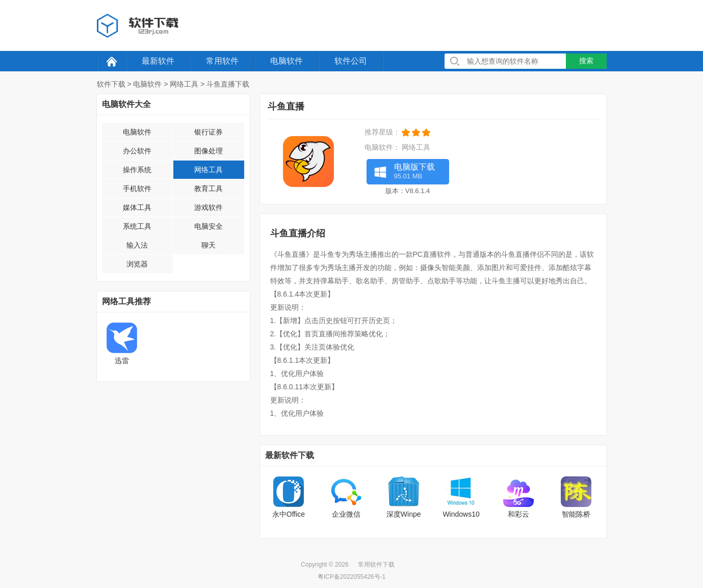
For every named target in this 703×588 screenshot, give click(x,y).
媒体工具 (137, 207)
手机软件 (137, 189)
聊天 (209, 245)
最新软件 (158, 61)
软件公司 (351, 61)
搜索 (586, 61)
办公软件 (137, 151)
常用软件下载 (376, 565)
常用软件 (222, 61)
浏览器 (137, 264)
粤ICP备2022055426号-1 (352, 577)
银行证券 (209, 132)
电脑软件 (287, 61)
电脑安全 (209, 226)
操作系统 (137, 170)
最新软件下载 (290, 455)
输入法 (137, 245)
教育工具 (209, 189)
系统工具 (137, 226)
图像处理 (209, 151)
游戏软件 (209, 207)
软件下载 (111, 84)
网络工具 (184, 84)
